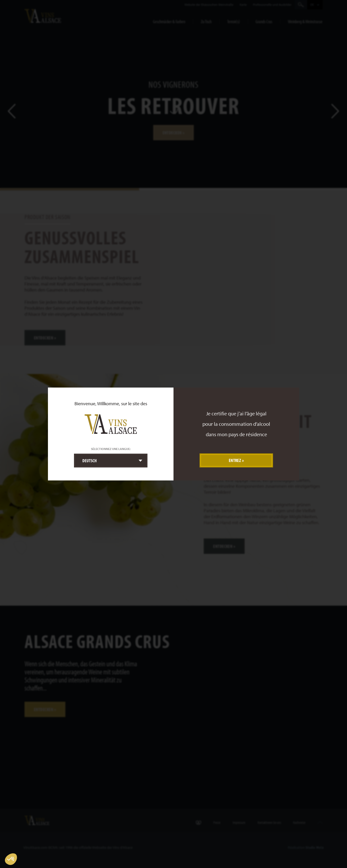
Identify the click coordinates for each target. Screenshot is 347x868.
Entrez (235, 460)
